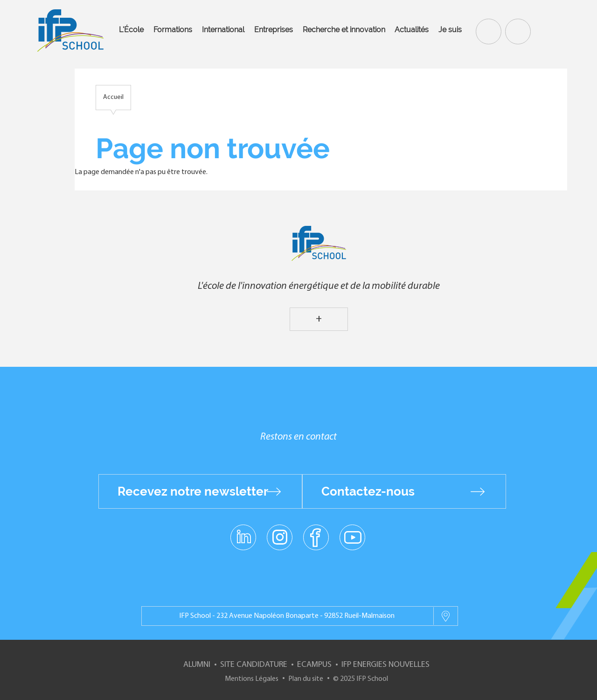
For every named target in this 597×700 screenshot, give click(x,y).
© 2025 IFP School (361, 679)
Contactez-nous (368, 491)
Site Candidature (254, 665)
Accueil (113, 97)
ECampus (314, 665)
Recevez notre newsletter (193, 491)
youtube (352, 537)
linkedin (243, 532)
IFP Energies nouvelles (385, 665)
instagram (279, 537)
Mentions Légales (252, 679)
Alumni (197, 665)
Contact (517, 31)
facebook (316, 537)
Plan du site (306, 679)
